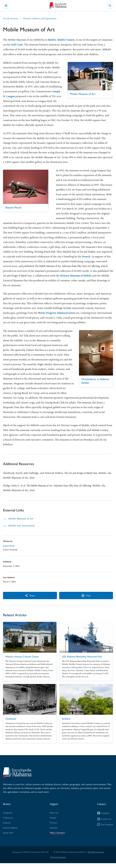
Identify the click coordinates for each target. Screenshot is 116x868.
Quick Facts (8, 837)
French (86, 256)
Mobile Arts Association (21, 530)
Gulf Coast (28, 45)
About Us (54, 817)
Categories (8, 817)
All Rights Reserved (96, 857)
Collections (8, 822)
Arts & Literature (11, 18)
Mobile (52, 40)
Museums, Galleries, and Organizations (40, 18)
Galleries (7, 827)
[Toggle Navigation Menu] (6, 5)
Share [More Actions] (18, 600)
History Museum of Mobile (77, 275)
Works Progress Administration (57, 313)
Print (51, 600)
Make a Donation (58, 837)
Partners (54, 827)
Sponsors (54, 832)
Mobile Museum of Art (21, 523)
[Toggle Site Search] (110, 5)
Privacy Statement (58, 862)
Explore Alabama (10, 832)
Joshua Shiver (9, 550)
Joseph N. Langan (31, 96)
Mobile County (67, 40)
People (53, 822)
